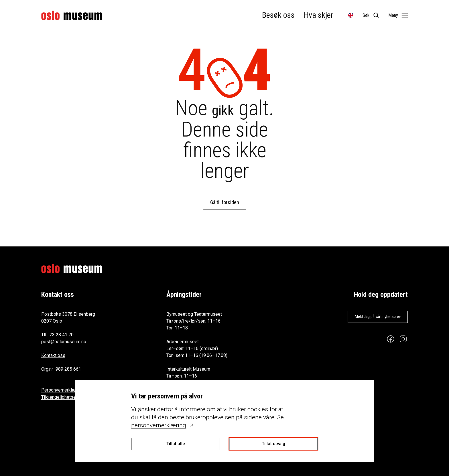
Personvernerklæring (62, 390)
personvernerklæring (159, 425)
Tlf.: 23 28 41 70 (57, 335)
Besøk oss (278, 15)
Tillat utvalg (273, 444)
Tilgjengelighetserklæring (67, 397)
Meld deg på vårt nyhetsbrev (378, 317)
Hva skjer (319, 15)
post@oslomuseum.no (64, 342)
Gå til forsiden (225, 202)
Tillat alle (176, 444)
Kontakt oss (53, 355)
